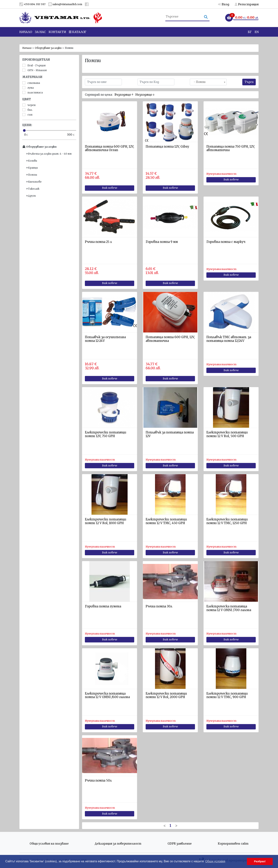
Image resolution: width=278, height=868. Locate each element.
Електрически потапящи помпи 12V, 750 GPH (106, 434)
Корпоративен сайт (233, 844)
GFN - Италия (35, 70)
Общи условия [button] (215, 861)
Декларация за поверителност (118, 844)
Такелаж (33, 189)
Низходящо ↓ (145, 95)
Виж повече (110, 188)
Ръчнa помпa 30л (159, 606)
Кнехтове (34, 182)
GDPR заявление (180, 844)
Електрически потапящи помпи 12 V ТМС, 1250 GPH (227, 521)
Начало (26, 37)
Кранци (32, 168)
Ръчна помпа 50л (98, 781)
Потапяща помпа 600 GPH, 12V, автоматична (170, 339)
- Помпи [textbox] (198, 82)
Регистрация (247, 4)
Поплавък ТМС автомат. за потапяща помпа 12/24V (229, 339)
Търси (249, 82)
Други (31, 196)
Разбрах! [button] (260, 861)
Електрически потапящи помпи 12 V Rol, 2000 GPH (166, 695)
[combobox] (208, 82)
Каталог (78, 37)
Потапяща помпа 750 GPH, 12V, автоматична (231, 148)
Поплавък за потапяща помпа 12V (170, 434)
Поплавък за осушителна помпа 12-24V (105, 339)
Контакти (57, 37)
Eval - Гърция (34, 65)
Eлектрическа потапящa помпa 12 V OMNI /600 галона (107, 695)
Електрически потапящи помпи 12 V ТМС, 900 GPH (227, 695)
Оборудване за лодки (48, 48)
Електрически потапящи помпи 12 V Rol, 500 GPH (227, 434)
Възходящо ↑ (124, 95)
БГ (250, 37)
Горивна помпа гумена (103, 606)
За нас (40, 37)
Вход (224, 4)
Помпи (32, 175)
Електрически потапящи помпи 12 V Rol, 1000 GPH (106, 521)
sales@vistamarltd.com (65, 4)
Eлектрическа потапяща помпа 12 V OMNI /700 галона (229, 608)
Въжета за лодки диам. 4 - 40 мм (49, 154)
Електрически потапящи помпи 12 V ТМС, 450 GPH (166, 521)
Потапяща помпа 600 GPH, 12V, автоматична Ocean (109, 148)
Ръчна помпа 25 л (98, 242)
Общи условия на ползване (49, 844)
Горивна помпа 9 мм (162, 242)
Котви (32, 161)
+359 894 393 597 (32, 4)
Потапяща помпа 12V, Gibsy (167, 147)
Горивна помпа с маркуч (226, 242)
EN (257, 37)
